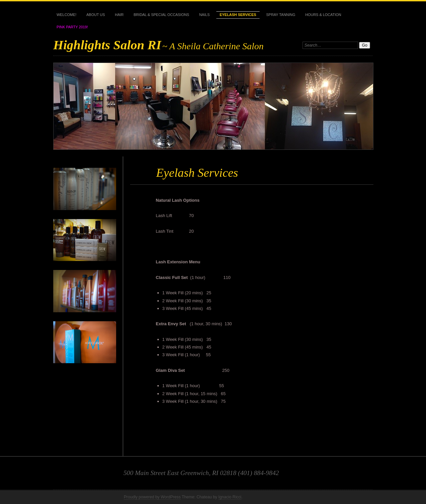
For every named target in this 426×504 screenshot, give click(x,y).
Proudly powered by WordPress (152, 497)
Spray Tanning (281, 15)
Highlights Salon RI (107, 45)
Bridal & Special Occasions (161, 15)
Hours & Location (323, 15)
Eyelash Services (238, 15)
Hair (119, 15)
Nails (204, 15)
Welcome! (67, 15)
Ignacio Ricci (230, 497)
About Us (96, 15)
